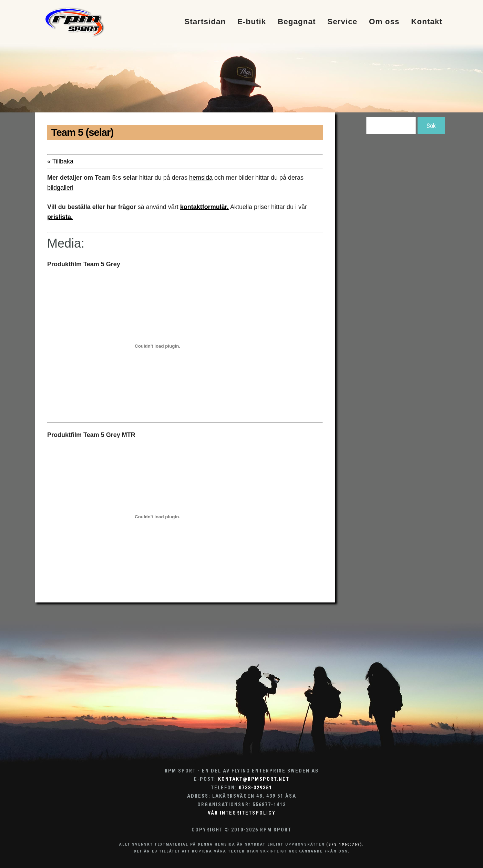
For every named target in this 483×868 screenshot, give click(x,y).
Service (342, 22)
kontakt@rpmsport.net (254, 779)
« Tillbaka (60, 161)
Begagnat (297, 22)
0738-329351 (255, 788)
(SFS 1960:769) (344, 844)
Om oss (384, 22)
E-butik (252, 22)
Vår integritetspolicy (242, 813)
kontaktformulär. (204, 207)
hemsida (201, 178)
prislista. (60, 217)
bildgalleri (60, 188)
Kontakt (427, 22)
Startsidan (205, 22)
